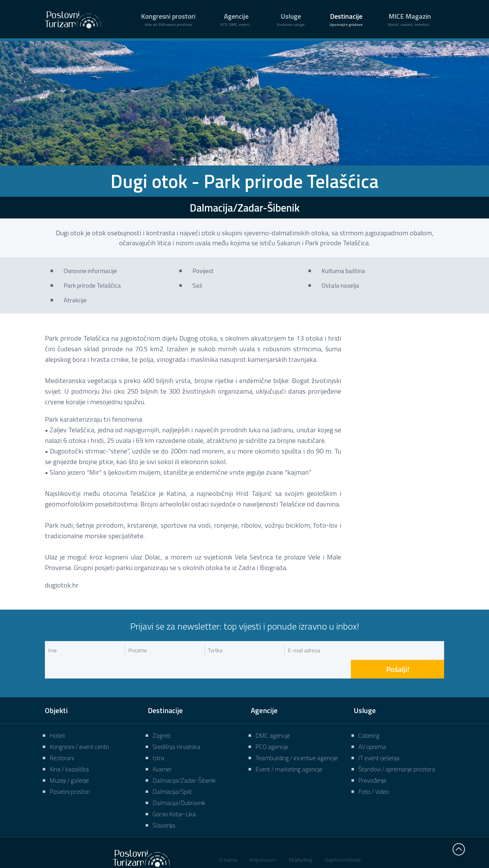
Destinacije (346, 19)
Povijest (203, 271)
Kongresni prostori (168, 19)
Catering (369, 717)
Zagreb (162, 717)
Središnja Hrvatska (176, 728)
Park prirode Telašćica (92, 285)
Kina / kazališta (69, 750)
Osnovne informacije (90, 271)
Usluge (291, 19)
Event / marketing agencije (289, 750)
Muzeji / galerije (69, 762)
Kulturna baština (343, 271)
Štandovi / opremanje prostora (397, 750)
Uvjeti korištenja (343, 841)
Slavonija (164, 806)
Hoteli (57, 717)
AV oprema (372, 728)
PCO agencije (272, 728)
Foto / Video (374, 773)
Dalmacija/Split (172, 773)
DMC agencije (273, 717)
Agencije (236, 19)
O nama (228, 841)
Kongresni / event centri (79, 728)
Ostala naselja (340, 285)
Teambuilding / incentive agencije (297, 739)
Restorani (62, 739)
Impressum (263, 841)
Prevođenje (372, 762)
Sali (197, 285)
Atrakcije (75, 300)
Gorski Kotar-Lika (174, 795)
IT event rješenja (379, 739)
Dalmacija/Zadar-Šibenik (184, 762)
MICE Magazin (410, 19)
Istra (158, 739)
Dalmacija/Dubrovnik (179, 784)
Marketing (300, 841)
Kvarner (162, 750)
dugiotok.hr (62, 585)
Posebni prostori (70, 773)
